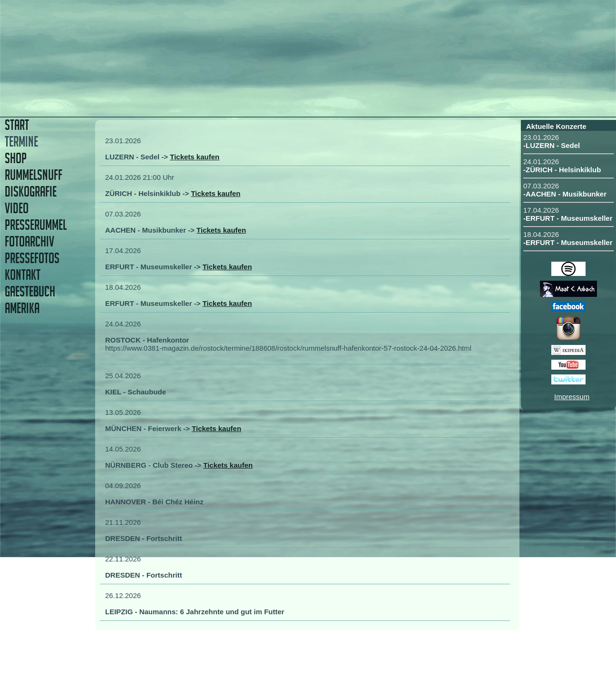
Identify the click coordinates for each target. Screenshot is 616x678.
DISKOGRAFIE (31, 192)
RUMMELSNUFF (34, 175)
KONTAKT (23, 275)
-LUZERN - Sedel (552, 145)
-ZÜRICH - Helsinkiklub (562, 170)
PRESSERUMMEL (36, 225)
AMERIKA (22, 308)
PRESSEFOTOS (32, 258)
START (17, 125)
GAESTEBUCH (30, 291)
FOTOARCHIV (29, 241)
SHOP (16, 158)
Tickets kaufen (195, 157)
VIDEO (17, 208)
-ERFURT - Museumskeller (568, 218)
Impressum (572, 397)
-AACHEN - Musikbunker (565, 194)
